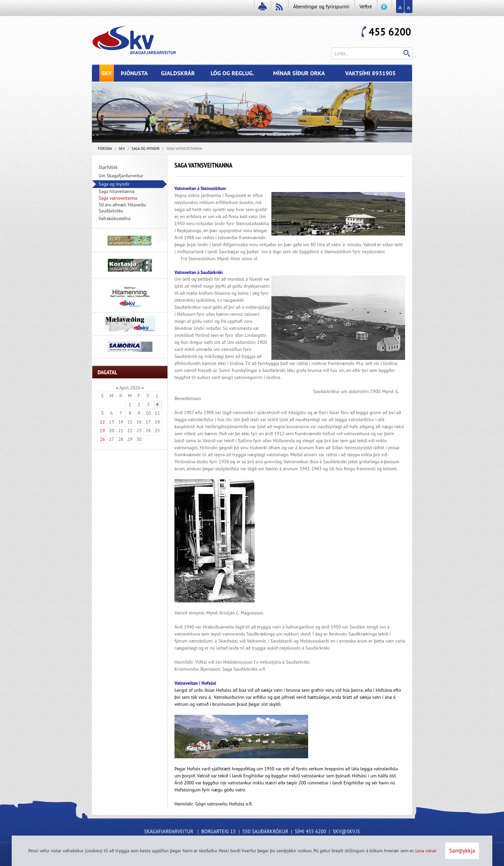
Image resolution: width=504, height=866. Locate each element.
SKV (122, 149)
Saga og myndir (146, 149)
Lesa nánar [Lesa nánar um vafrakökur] (426, 851)
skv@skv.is (346, 831)
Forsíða (105, 149)
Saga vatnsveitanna (184, 149)
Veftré (366, 7)
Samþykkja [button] (462, 851)
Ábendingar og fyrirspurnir (321, 7)
